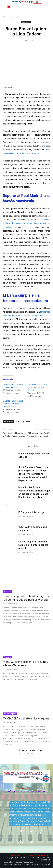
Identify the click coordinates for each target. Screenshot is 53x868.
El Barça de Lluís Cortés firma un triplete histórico (39, 435)
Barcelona (7, 591)
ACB (17, 421)
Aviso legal (16, 855)
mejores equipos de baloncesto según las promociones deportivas (26, 223)
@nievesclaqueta (10, 714)
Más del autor (34, 446)
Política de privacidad (31, 855)
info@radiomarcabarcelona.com (27, 791)
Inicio (5, 17)
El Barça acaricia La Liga (31, 512)
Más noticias (15, 17)
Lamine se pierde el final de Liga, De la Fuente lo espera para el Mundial (26, 598)
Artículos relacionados (14, 446)
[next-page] (9, 504)
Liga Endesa (27, 421)
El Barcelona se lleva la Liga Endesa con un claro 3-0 (37, 388)
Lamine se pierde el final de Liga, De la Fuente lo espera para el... (33, 545)
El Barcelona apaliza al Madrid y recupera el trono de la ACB (13, 404)
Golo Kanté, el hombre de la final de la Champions (15, 435)
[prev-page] (5, 504)
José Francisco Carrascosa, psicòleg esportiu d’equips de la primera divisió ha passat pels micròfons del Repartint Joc (33, 474)
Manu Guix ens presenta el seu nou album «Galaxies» (25, 664)
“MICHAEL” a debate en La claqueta (26, 718)
